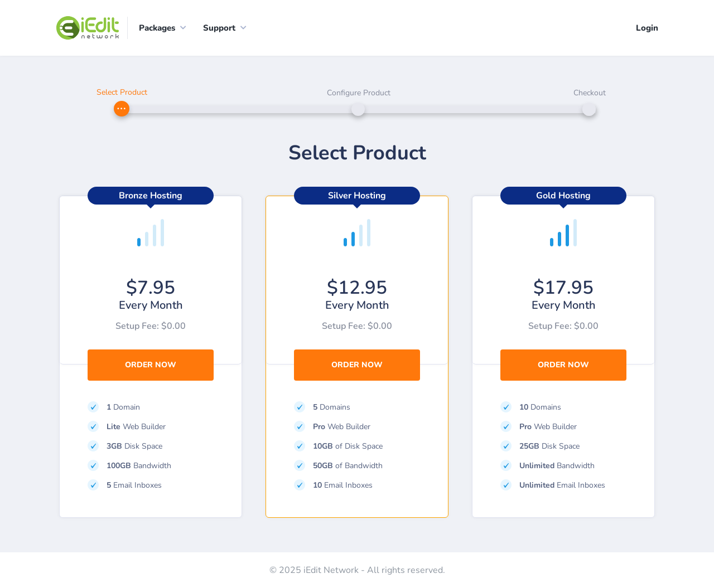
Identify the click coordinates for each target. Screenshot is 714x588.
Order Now (151, 365)
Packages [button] (157, 28)
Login (647, 28)
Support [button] (219, 28)
